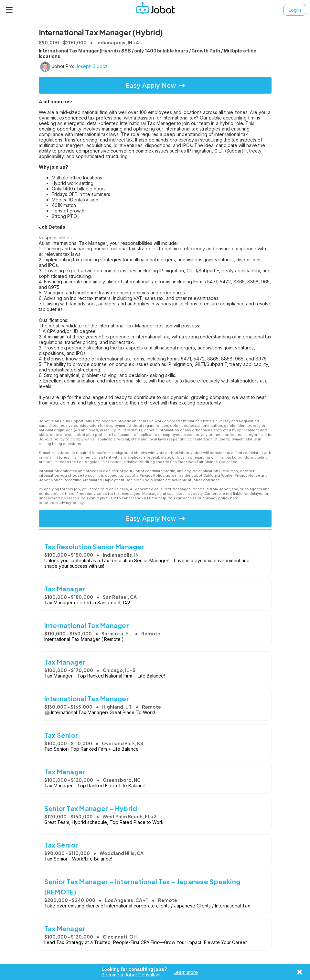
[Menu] (9, 10)
